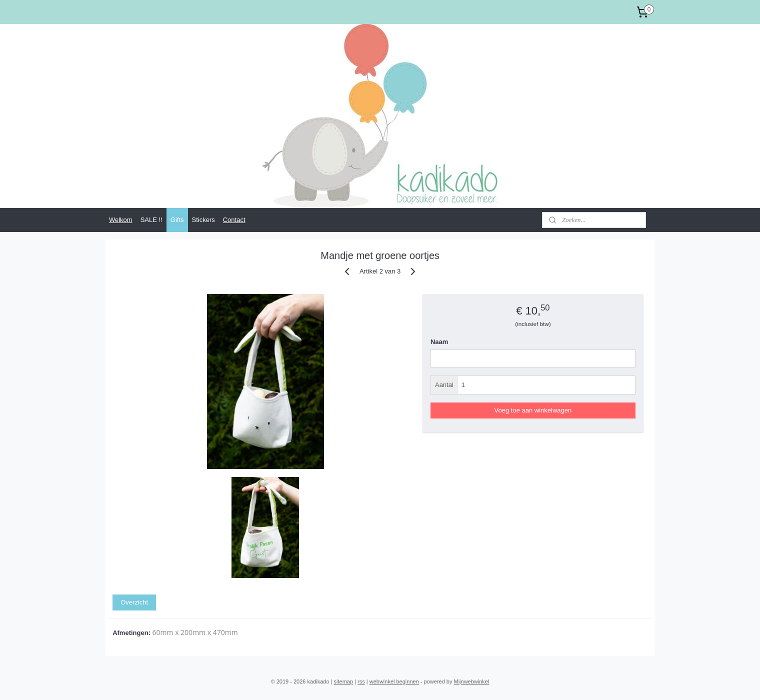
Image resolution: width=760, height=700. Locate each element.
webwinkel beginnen (394, 681)
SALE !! (151, 220)
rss (361, 681)
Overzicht (134, 602)
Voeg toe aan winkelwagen (533, 410)
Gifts (177, 220)
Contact (234, 220)
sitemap (344, 681)
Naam (439, 342)
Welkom (121, 220)
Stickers (203, 220)
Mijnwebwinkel (471, 681)
